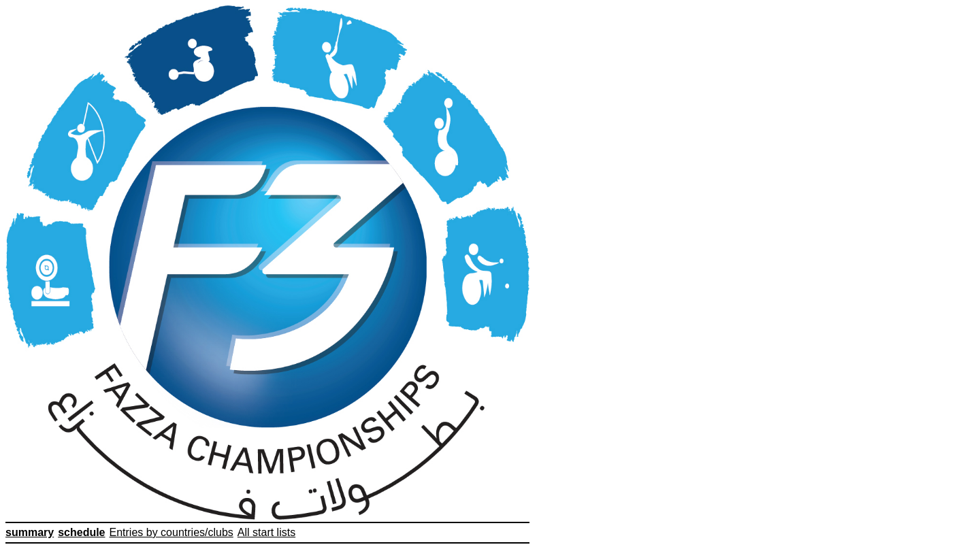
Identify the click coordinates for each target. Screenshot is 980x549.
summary (30, 532)
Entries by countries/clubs (171, 532)
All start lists (266, 532)
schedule (81, 532)
